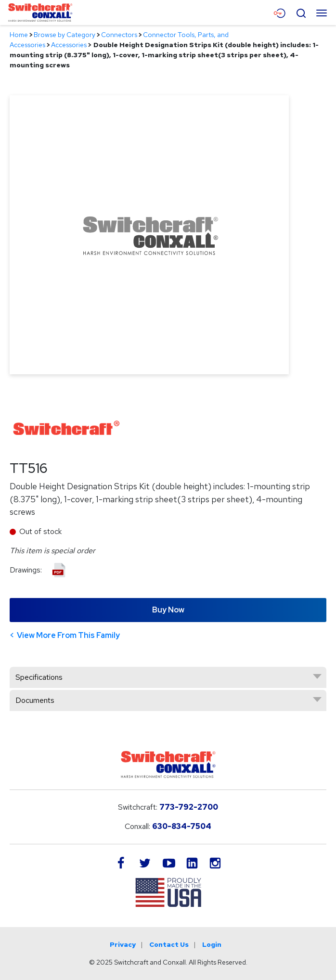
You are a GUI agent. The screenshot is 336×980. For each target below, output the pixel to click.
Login (212, 944)
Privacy (123, 944)
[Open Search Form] (301, 12)
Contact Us (169, 944)
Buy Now (168, 610)
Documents (35, 700)
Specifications (39, 677)
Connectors (119, 35)
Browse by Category (65, 35)
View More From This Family (68, 635)
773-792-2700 (189, 807)
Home (19, 35)
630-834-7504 (182, 826)
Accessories (69, 45)
